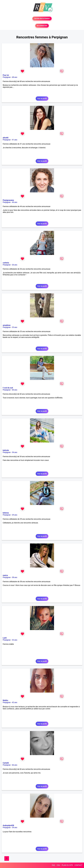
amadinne (7, 325)
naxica (5, 575)
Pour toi (6, 75)
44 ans (15, 202)
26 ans (15, 265)
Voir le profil (42, 99)
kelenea (6, 513)
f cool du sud (8, 388)
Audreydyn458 (8, 825)
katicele (6, 450)
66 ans (15, 765)
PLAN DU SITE (67, 865)
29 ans (15, 515)
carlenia (6, 263)
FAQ (53, 865)
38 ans (15, 577)
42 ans (15, 702)
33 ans (15, 327)
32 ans (15, 640)
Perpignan (7, 77)
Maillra (5, 700)
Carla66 (6, 763)
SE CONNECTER (42, 26)
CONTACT (78, 865)
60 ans (15, 390)
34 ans (15, 828)
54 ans (15, 452)
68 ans (15, 77)
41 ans (15, 140)
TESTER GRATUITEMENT (42, 19)
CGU (58, 865)
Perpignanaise (8, 200)
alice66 (6, 138)
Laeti (5, 638)
